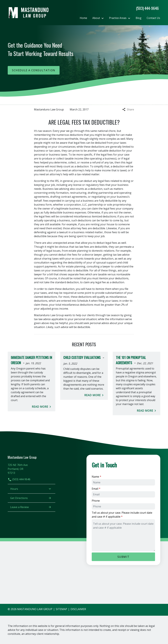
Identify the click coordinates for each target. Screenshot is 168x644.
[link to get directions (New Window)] (31, 468)
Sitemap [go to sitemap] (61, 609)
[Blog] (139, 18)
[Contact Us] (153, 18)
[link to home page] (28, 12)
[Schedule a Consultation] (34, 70)
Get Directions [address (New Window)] (31, 498)
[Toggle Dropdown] (104, 18)
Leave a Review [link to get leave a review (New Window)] (31, 507)
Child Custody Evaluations (82, 357)
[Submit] (123, 557)
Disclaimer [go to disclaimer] (78, 609)
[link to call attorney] (146, 8)
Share (128, 109)
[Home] (83, 18)
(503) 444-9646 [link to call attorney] (19, 479)
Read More (42, 407)
